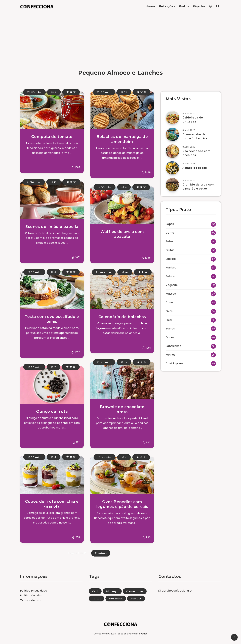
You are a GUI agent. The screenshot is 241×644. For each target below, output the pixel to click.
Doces (170, 337)
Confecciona (101, 634)
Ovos (169, 311)
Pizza (169, 320)
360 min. (104, 272)
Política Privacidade (34, 591)
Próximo (101, 553)
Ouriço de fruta (52, 411)
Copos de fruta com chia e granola (52, 504)
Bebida (170, 276)
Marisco (171, 268)
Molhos (171, 355)
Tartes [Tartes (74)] (96, 599)
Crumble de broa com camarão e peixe (198, 187)
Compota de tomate (52, 137)
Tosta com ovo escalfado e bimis (52, 319)
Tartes (170, 329)
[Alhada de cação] (172, 168)
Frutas (170, 250)
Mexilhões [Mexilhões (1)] (116, 599)
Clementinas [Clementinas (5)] (135, 591)
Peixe (169, 241)
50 (125, 272)
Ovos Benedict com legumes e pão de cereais (122, 504)
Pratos (184, 6)
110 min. (34, 92)
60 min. (34, 367)
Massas (171, 294)
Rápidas (199, 6)
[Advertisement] (120, 38)
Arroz (169, 302)
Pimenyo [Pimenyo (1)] (112, 591)
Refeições (167, 6)
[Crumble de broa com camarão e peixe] (172, 185)
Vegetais (172, 285)
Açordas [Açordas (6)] (136, 599)
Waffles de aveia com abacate (122, 234)
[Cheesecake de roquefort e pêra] (172, 134)
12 (124, 92)
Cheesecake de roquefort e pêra (195, 136)
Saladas (171, 259)
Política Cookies (31, 595)
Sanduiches (173, 346)
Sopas (170, 224)
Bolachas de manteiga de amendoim (122, 139)
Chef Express (175, 363)
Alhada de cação (195, 168)
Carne (170, 233)
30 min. (104, 92)
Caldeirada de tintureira (193, 119)
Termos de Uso (30, 600)
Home (150, 6)
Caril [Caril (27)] (95, 591)
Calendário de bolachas (122, 317)
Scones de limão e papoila (52, 227)
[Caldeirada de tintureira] (172, 118)
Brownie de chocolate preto (122, 409)
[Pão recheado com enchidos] (172, 151)
